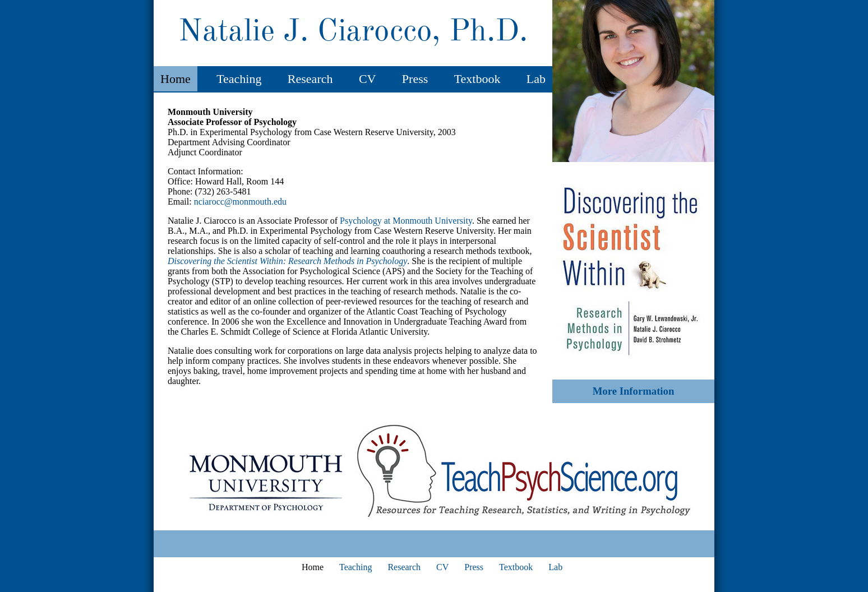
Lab (536, 79)
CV (368, 79)
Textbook (477, 79)
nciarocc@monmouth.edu (240, 202)
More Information (634, 391)
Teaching (239, 79)
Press (415, 79)
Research (310, 79)
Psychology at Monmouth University (406, 221)
